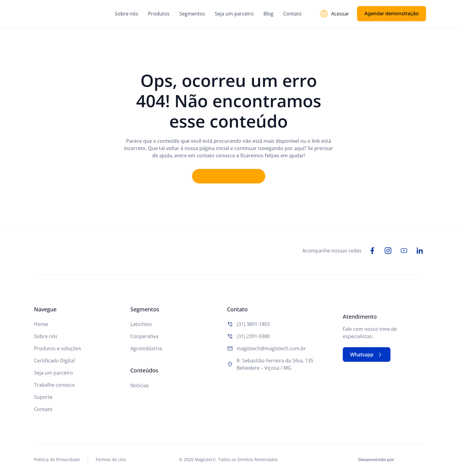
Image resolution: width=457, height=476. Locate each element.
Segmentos (192, 14)
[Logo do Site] (63, 14)
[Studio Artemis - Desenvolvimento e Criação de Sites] (410, 459)
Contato (292, 14)
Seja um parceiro (234, 14)
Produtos (159, 14)
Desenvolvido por (376, 460)
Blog (268, 14)
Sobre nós (127, 14)
